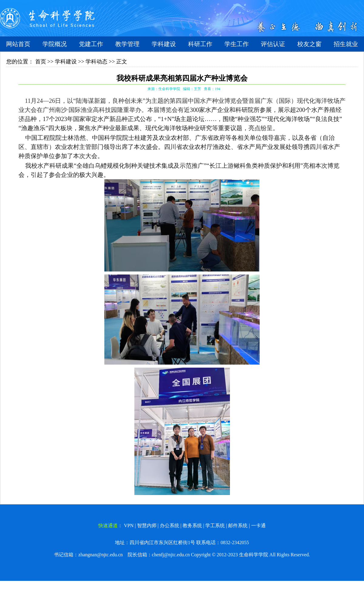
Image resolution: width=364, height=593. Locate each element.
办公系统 (170, 526)
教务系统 (192, 526)
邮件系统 (238, 526)
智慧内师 (147, 526)
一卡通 (258, 526)
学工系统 (215, 526)
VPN (129, 526)
